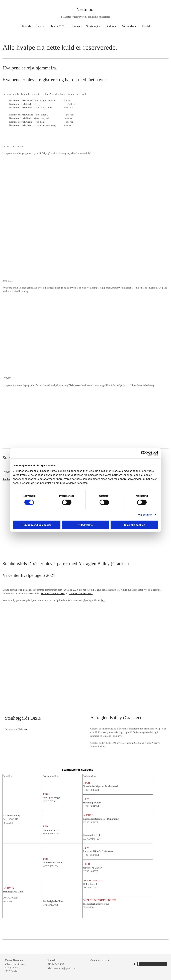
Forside (27, 26)
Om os (41, 26)
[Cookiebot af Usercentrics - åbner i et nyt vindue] (144, 453)
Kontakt (147, 26)
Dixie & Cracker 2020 (80, 593)
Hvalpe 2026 (57, 26)
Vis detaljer (145, 515)
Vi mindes (128, 26)
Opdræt (110, 26)
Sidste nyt (92, 26)
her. (103, 600)
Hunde (75, 26)
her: (26, 729)
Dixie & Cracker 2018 (53, 593)
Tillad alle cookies (134, 525)
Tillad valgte (85, 525)
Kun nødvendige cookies (37, 525)
